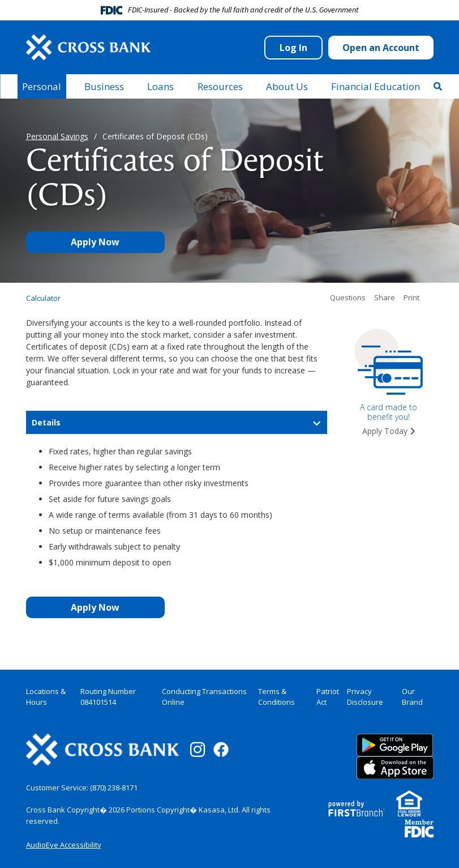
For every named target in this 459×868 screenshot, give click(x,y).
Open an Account (381, 48)
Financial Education (376, 86)
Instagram (198, 750)
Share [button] (385, 298)
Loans (160, 86)
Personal (42, 86)
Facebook (221, 749)
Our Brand (412, 697)
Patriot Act (328, 697)
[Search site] (438, 86)
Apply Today (385, 431)
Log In (293, 48)
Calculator (43, 298)
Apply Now (95, 242)
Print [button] (411, 298)
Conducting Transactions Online (204, 697)
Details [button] (46, 422)
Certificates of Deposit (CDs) (155, 136)
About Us (287, 86)
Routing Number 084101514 (108, 697)
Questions (348, 298)
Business (104, 86)
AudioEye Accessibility (64, 845)
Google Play (395, 745)
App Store (395, 768)
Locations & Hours (46, 697)
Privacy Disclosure (365, 697)
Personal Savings (57, 136)
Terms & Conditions (276, 697)
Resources (220, 86)
